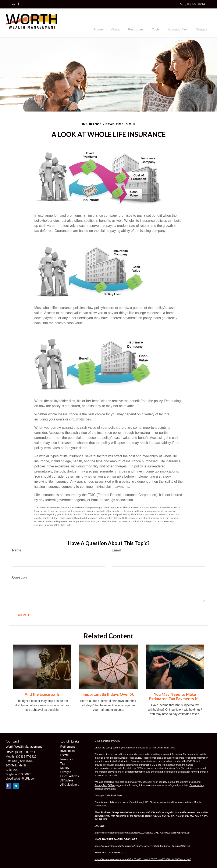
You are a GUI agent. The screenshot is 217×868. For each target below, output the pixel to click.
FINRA (98, 805)
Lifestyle (66, 771)
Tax (63, 763)
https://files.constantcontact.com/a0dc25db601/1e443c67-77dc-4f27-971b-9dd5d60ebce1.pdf (143, 859)
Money (65, 767)
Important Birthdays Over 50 (108, 694)
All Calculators (70, 784)
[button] (122, 22)
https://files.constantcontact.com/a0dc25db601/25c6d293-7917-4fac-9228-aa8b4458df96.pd (142, 832)
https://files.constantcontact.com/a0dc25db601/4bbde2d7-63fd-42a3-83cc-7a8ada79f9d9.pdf (142, 845)
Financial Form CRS (110, 740)
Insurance (67, 759)
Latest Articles (70, 776)
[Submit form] (23, 615)
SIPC (105, 805)
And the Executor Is (42, 694)
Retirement (68, 746)
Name (17, 550)
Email (116, 550)
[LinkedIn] (13, 4)
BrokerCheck (168, 747)
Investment (68, 750)
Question (19, 577)
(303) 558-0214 (193, 4)
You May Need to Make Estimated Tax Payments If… (175, 696)
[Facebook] (18, 4)
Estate (65, 754)
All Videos (67, 780)
